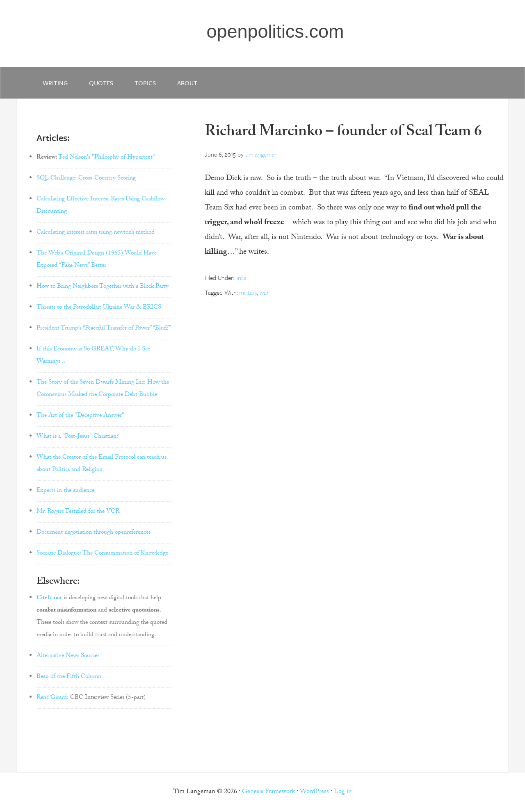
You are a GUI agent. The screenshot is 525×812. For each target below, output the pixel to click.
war (264, 292)
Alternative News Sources (68, 656)
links (241, 277)
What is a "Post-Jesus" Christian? (78, 437)
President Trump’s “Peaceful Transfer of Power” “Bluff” (104, 329)
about (187, 83)
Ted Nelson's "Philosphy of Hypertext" (107, 158)
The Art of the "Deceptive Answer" (80, 416)
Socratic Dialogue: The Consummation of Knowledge (102, 554)
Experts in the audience (65, 491)
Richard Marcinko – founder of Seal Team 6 (343, 133)
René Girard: (52, 698)
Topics (145, 83)
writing (55, 83)
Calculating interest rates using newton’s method (96, 233)
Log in (343, 792)
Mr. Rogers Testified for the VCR (78, 512)
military (248, 292)
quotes (101, 83)
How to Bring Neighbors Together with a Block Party (103, 287)
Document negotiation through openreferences (94, 533)
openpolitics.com (275, 31)
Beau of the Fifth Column (69, 677)
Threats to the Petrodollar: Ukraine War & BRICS (99, 308)
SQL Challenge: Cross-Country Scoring (86, 179)
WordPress (314, 792)
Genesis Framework (268, 792)
